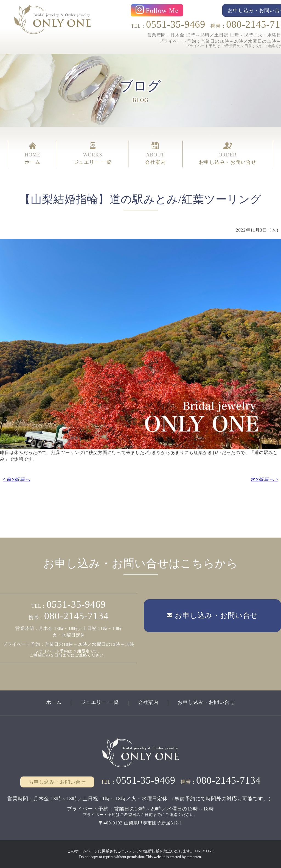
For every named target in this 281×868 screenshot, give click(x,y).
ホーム (54, 702)
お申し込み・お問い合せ (206, 702)
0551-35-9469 (176, 24)
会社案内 (148, 702)
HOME (33, 154)
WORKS (93, 154)
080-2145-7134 (76, 616)
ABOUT (155, 154)
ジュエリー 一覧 (100, 702)
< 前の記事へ (16, 479)
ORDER (228, 154)
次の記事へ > (265, 479)
